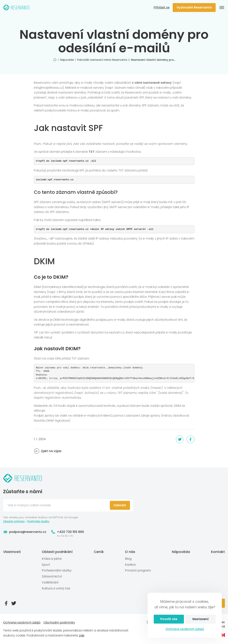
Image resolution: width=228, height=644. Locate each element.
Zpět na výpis (48, 451)
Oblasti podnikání (57, 552)
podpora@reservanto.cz (25, 532)
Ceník (99, 552)
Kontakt (218, 552)
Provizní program (138, 570)
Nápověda (181, 552)
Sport (46, 565)
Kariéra (130, 565)
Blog (128, 559)
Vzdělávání (50, 582)
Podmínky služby (38, 521)
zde (82, 635)
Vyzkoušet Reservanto (194, 7)
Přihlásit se (162, 8)
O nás (130, 552)
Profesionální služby (57, 570)
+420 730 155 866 (67, 532)
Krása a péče (52, 559)
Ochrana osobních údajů (185, 629)
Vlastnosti (12, 552)
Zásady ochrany (14, 521)
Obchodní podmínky (59, 622)
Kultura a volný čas (56, 588)
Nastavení (201, 619)
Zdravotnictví (52, 576)
